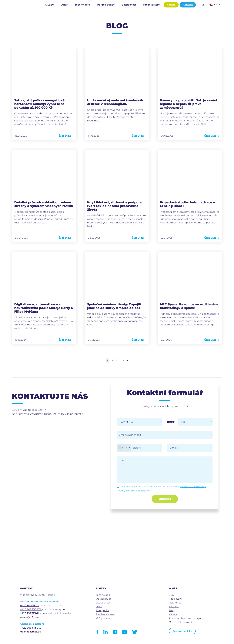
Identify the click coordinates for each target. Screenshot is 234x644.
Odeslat (165, 499)
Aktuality (174, 607)
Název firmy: (126, 422)
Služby (49, 5)
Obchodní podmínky (181, 622)
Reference (175, 603)
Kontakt (188, 5)
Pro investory (151, 5)
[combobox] (124, 448)
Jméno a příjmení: (130, 435)
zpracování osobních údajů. (193, 487)
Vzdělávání (175, 599)
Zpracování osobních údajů (185, 618)
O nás (64, 5)
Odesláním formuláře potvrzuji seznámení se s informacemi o (163, 487)
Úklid (99, 607)
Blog (172, 610)
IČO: (183, 422)
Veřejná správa (104, 618)
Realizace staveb (106, 614)
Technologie (82, 5)
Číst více (66, 136)
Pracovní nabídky (182, 631)
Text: (122, 461)
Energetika (102, 610)
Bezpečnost (129, 5)
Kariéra (171, 5)
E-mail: (174, 448)
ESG (171, 595)
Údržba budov (106, 5)
